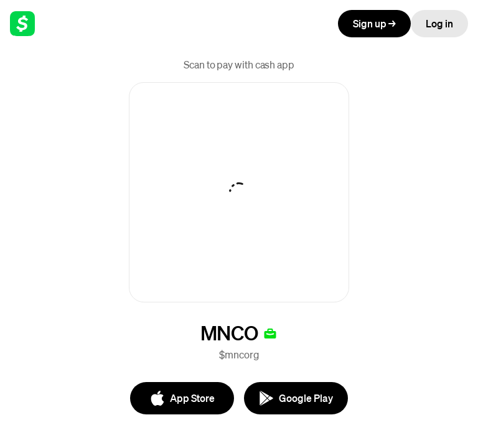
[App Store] (182, 398)
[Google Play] (296, 398)
